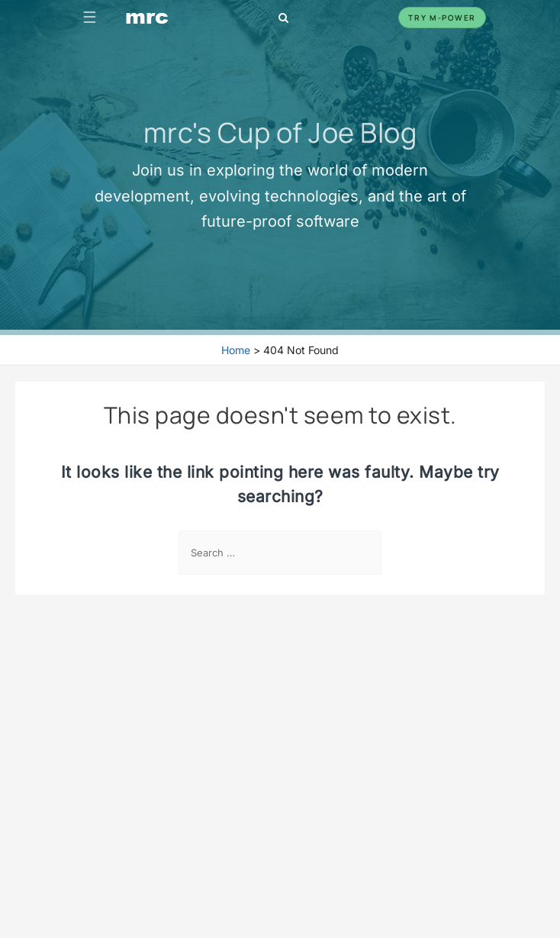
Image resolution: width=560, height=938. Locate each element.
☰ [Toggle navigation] (90, 17)
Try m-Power (442, 18)
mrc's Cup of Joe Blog (280, 132)
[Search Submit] (365, 554)
